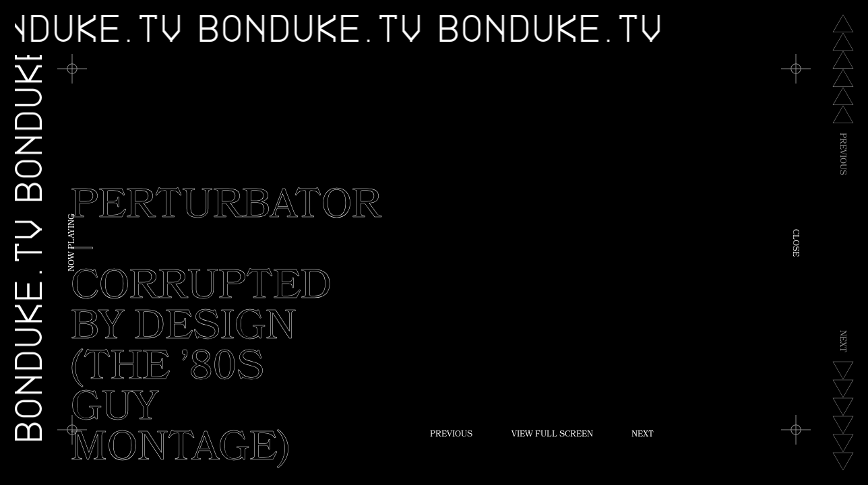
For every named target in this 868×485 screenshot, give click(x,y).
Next (643, 435)
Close (795, 243)
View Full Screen (552, 435)
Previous (451, 435)
